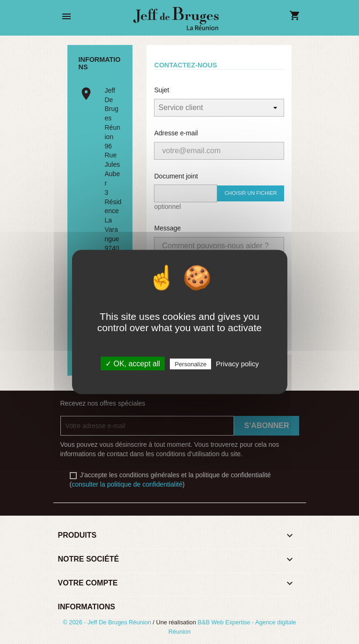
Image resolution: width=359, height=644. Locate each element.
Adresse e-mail (176, 133)
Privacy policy (237, 364)
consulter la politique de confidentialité (127, 484)
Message (167, 228)
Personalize (190, 364)
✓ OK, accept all (133, 364)
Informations (87, 607)
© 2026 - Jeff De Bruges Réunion (108, 622)
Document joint (176, 176)
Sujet (161, 90)
